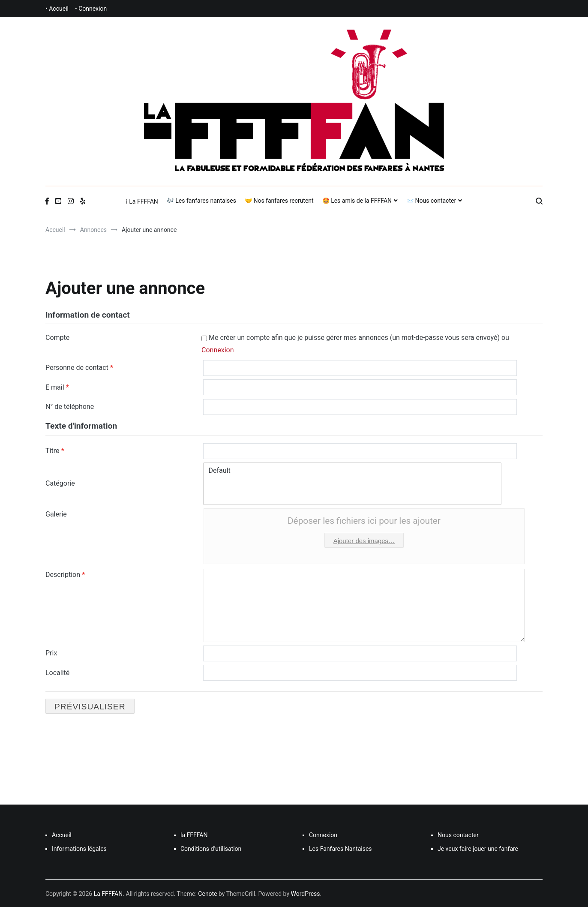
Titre (55, 450)
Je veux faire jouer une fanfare (478, 848)
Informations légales (79, 848)
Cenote (207, 893)
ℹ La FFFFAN (142, 201)
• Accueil (57, 9)
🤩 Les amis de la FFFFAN (357, 201)
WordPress (306, 893)
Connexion (217, 350)
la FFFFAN (194, 834)
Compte (57, 338)
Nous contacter (458, 834)
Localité (57, 672)
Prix (51, 653)
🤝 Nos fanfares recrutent (279, 201)
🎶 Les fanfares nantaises (201, 201)
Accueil (62, 834)
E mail (57, 387)
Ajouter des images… (364, 540)
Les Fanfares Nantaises (340, 848)
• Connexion (91, 9)
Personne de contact (79, 368)
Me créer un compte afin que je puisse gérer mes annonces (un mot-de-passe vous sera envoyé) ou (355, 344)
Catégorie (60, 483)
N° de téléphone (70, 406)
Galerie (56, 514)
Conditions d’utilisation (211, 848)
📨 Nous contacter (431, 201)
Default (352, 470)
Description (65, 574)
